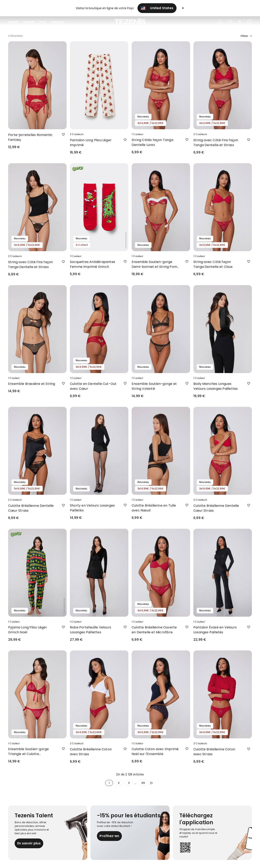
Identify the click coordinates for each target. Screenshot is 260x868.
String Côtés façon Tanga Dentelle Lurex (152, 142)
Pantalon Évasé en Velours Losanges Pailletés (215, 630)
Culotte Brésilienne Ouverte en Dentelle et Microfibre (154, 630)
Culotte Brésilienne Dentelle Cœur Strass (31, 508)
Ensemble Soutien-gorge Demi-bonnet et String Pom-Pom (155, 264)
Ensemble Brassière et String (32, 384)
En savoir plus (29, 843)
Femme (13, 22)
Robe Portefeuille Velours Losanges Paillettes (90, 630)
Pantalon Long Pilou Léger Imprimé (91, 143)
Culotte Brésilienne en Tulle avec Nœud (154, 508)
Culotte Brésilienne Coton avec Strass (91, 752)
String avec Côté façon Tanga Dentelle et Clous (213, 264)
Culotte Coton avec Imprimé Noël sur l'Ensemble (155, 751)
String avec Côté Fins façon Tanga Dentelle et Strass (216, 143)
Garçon (58, 22)
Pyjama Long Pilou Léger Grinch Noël (28, 630)
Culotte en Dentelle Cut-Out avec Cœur (93, 386)
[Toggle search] (220, 22)
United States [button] (157, 8)
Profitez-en (109, 836)
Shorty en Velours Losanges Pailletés (92, 508)
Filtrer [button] (246, 36)
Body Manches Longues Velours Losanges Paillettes (216, 386)
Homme (29, 22)
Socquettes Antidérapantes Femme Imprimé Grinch (93, 264)
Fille (43, 22)
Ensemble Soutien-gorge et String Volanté (154, 386)
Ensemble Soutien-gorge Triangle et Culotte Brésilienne (28, 752)
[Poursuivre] (152, 783)
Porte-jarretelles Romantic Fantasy (30, 137)
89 (143, 783)
